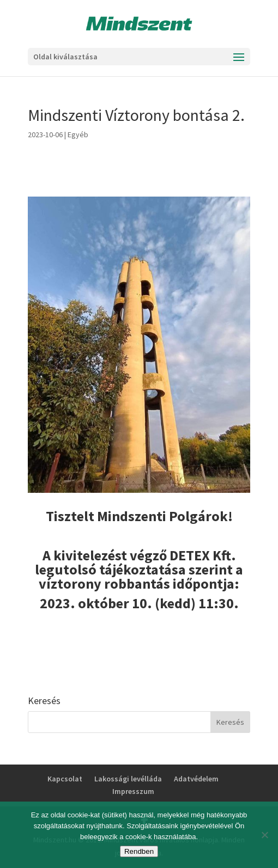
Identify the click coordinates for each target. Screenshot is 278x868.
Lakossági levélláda (128, 779)
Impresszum (133, 791)
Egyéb (78, 135)
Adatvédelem (196, 779)
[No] (264, 835)
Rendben (139, 851)
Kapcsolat (65, 779)
